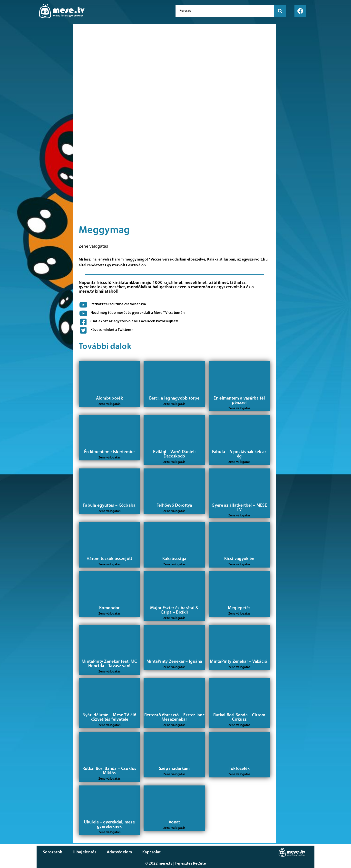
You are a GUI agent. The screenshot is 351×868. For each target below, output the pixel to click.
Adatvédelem (118, 852)
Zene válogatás (93, 246)
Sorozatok (52, 852)
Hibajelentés (84, 852)
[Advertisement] (35, 107)
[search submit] (280, 11)
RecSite (199, 864)
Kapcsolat (149, 852)
